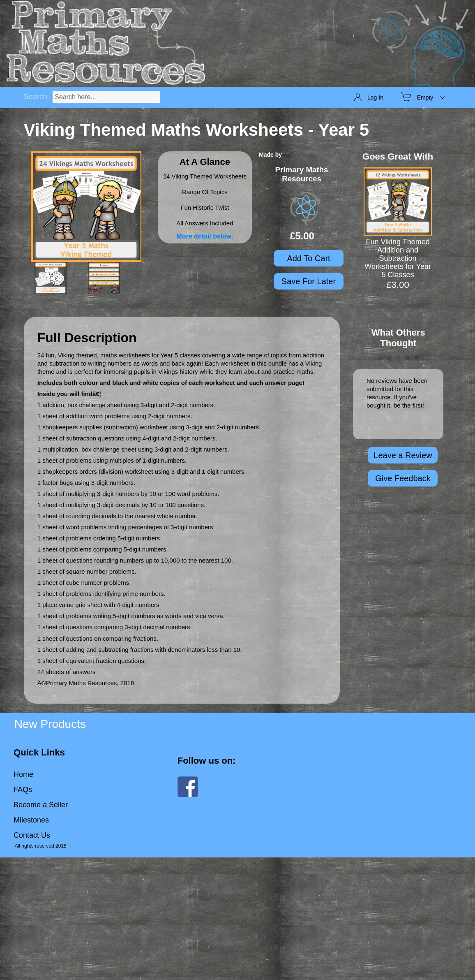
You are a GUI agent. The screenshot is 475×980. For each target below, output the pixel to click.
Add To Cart (308, 258)
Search (36, 97)
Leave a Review (403, 455)
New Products (50, 724)
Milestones (31, 820)
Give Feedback (403, 478)
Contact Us (32, 835)
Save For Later (309, 281)
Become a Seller (41, 805)
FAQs (23, 790)
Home (23, 774)
